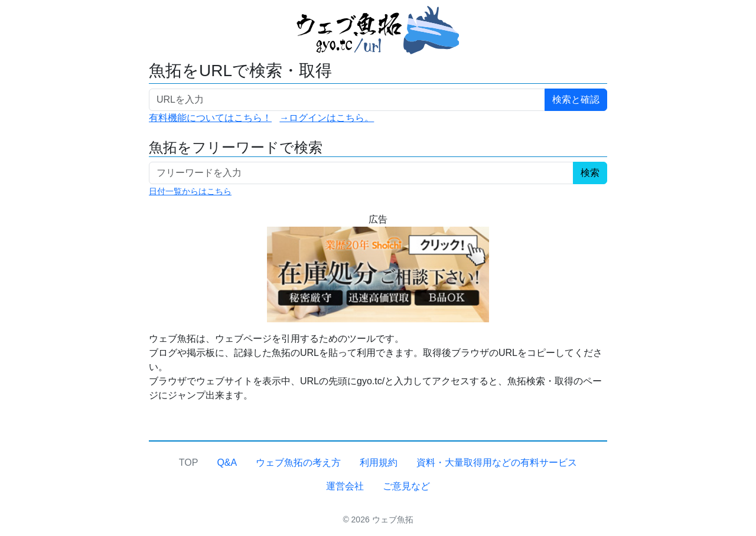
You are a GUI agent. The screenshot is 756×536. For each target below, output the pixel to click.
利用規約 (379, 463)
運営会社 (345, 486)
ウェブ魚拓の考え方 (298, 463)
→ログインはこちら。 (327, 118)
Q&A (227, 463)
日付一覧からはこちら (190, 191)
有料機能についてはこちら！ (210, 118)
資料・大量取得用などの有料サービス (497, 463)
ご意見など (406, 486)
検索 (590, 173)
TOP (189, 463)
